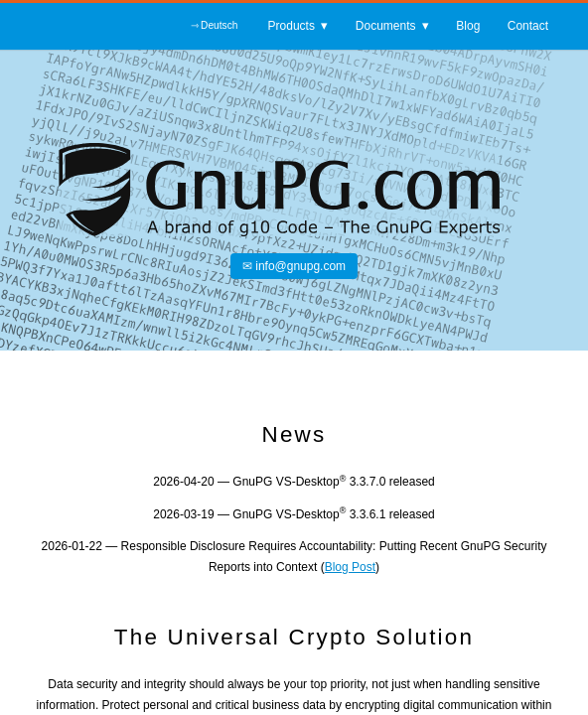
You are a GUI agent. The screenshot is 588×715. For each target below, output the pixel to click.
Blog (468, 29)
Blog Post (350, 567)
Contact (528, 29)
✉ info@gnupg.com (294, 266)
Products (292, 29)
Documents (386, 29)
